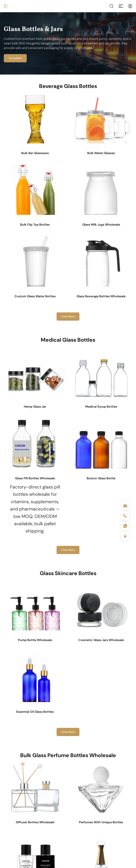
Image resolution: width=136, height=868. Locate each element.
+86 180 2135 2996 (125, 516)
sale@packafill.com (125, 505)
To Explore (15, 58)
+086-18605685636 (125, 526)
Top (125, 536)
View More (68, 316)
